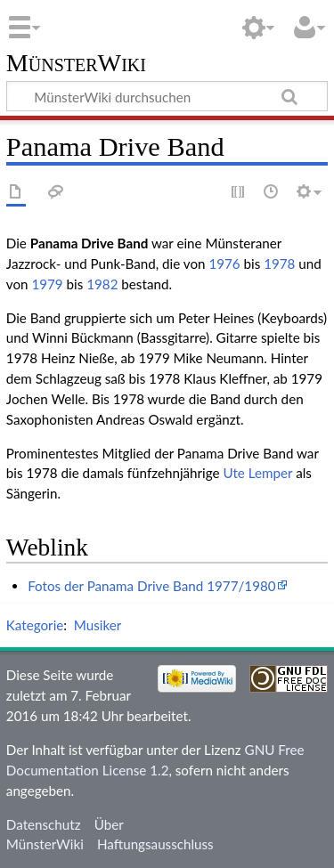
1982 (102, 284)
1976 (224, 264)
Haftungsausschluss (155, 844)
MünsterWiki (76, 64)
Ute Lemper (257, 473)
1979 (47, 284)
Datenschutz (44, 824)
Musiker (98, 625)
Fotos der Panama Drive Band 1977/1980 (151, 586)
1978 (279, 264)
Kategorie (35, 625)
